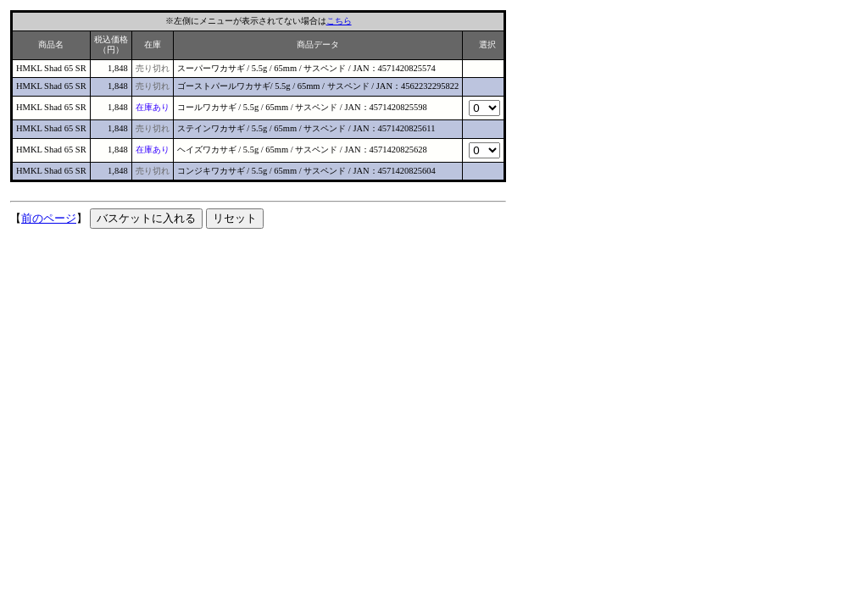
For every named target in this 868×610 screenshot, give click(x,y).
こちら (339, 21)
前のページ (49, 218)
